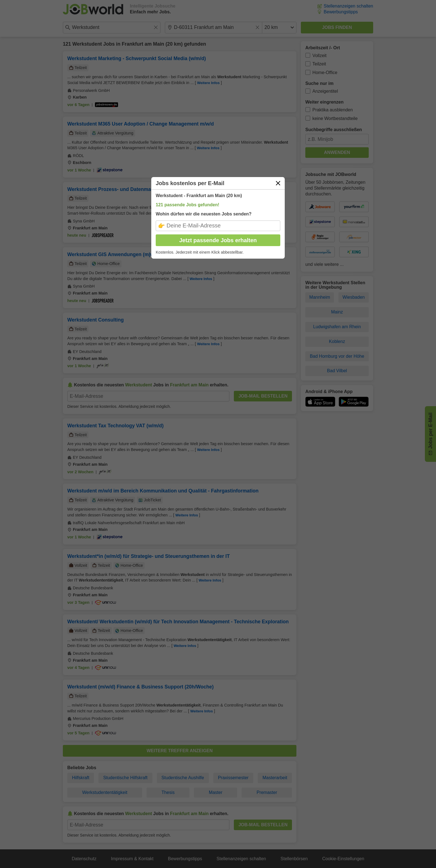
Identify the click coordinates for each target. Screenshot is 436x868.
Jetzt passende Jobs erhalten (218, 240)
